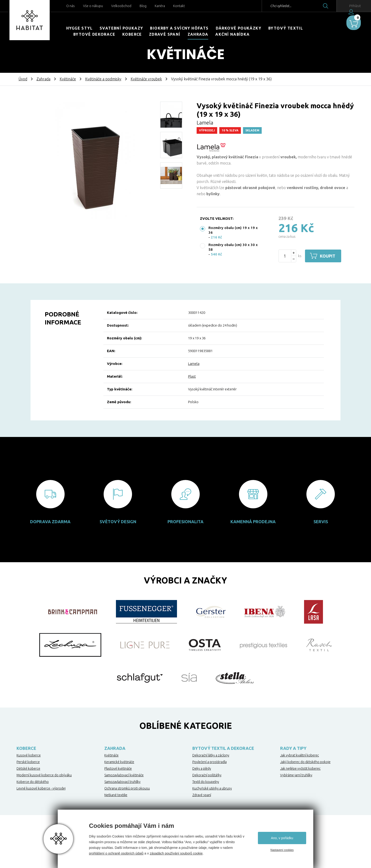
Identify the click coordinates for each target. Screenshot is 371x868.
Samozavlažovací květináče (124, 775)
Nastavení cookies (282, 850)
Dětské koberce (28, 769)
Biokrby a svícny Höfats (179, 28)
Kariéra (160, 6)
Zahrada (198, 34)
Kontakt (179, 6)
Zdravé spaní (165, 34)
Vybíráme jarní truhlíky (296, 775)
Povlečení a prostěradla (210, 762)
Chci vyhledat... (267, 6)
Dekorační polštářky (207, 775)
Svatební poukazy (121, 28)
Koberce (132, 34)
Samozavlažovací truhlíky (122, 782)
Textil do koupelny (206, 782)
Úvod (23, 79)
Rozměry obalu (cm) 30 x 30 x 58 (233, 247)
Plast (192, 376)
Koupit (329, 256)
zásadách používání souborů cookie (176, 853)
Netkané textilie (116, 795)
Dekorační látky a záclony (211, 755)
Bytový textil (286, 28)
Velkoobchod (121, 6)
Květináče (68, 79)
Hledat (311, 6)
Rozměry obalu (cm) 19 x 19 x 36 (233, 230)
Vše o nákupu (93, 6)
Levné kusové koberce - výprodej (41, 788)
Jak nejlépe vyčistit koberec (300, 769)
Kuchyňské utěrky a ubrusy (212, 788)
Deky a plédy (202, 769)
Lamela (194, 364)
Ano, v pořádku (282, 838)
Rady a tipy (293, 748)
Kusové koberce (29, 755)
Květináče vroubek (146, 79)
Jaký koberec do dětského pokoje (305, 762)
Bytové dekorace (94, 34)
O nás (71, 6)
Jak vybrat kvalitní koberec (300, 755)
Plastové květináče (118, 769)
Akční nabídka (232, 34)
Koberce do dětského (33, 782)
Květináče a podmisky (103, 79)
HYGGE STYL (79, 28)
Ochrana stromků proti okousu (127, 788)
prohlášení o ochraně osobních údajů (116, 853)
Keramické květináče (119, 762)
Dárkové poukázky (238, 28)
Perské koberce (28, 762)
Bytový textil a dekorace (223, 748)
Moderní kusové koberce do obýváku (44, 775)
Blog (143, 6)
